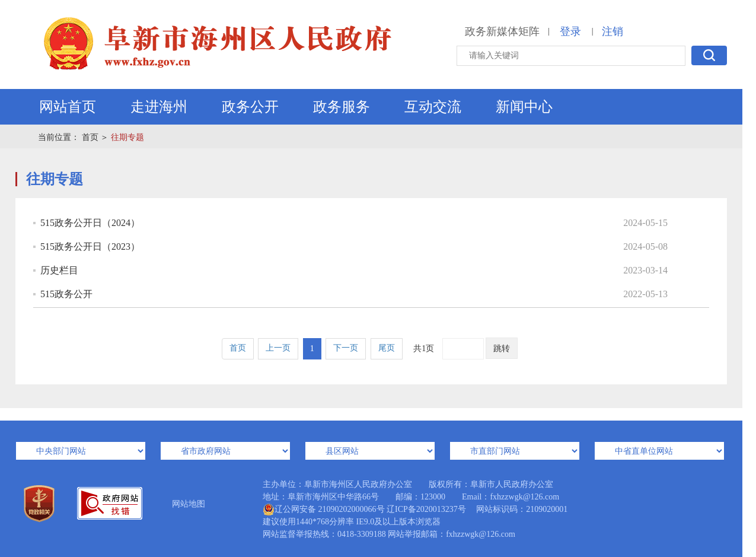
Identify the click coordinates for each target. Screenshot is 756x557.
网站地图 (189, 504)
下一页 (346, 348)
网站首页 (68, 107)
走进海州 (159, 107)
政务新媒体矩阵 (502, 31)
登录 (570, 31)
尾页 (387, 348)
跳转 (502, 348)
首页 (90, 137)
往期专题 (127, 137)
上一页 (278, 348)
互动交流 (433, 107)
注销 (613, 31)
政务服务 (342, 107)
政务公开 (250, 107)
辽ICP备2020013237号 (426, 509)
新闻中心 (524, 107)
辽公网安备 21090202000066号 (324, 510)
